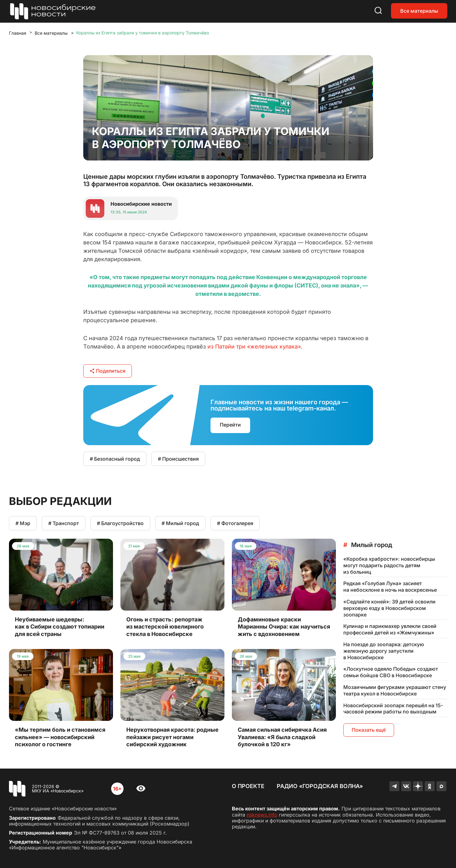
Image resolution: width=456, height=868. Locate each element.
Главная (18, 33)
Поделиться (108, 371)
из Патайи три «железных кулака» (254, 346)
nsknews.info (262, 815)
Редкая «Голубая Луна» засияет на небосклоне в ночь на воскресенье (390, 587)
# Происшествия (178, 459)
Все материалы (419, 11)
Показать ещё (369, 730)
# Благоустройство (120, 523)
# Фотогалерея (235, 523)
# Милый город (180, 523)
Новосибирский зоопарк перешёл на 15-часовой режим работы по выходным (393, 709)
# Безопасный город (115, 459)
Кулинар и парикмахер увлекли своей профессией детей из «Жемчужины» (390, 629)
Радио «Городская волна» (320, 786)
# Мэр (23, 523)
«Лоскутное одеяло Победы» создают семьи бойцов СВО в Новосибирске (391, 672)
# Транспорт (64, 523)
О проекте (248, 786)
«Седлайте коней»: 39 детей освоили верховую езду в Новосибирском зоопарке (389, 608)
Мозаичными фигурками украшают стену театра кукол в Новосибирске (395, 690)
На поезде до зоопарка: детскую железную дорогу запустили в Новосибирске (384, 651)
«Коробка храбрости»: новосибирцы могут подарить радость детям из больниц (389, 565)
